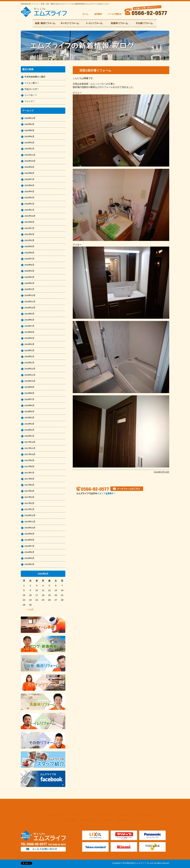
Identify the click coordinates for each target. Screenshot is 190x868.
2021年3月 (29, 240)
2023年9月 (29, 130)
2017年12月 (30, 442)
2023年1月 (29, 149)
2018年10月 (30, 381)
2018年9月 (29, 387)
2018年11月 (30, 375)
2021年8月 (29, 222)
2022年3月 (29, 198)
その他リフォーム (147, 815)
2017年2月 (29, 503)
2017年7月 (29, 473)
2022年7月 (29, 179)
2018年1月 (29, 436)
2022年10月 (30, 161)
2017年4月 (29, 491)
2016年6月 (29, 552)
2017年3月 (29, 497)
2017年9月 (29, 460)
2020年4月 (29, 271)
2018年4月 (29, 418)
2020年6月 (29, 265)
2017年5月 (29, 485)
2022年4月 (29, 192)
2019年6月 (29, 332)
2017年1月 (29, 509)
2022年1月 (29, 210)
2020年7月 (29, 259)
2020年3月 (29, 277)
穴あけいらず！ (32, 89)
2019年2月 (29, 357)
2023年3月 (29, 143)
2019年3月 (29, 351)
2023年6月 (29, 137)
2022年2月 (29, 204)
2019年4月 (29, 344)
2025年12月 (30, 118)
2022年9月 (29, 167)
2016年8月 (29, 540)
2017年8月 (29, 467)
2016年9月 (29, 534)
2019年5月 (29, 338)
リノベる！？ (31, 95)
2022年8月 (29, 173)
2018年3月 (29, 424)
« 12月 (30, 610)
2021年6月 (29, 234)
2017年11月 (30, 448)
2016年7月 (29, 546)
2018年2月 (29, 430)
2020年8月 (29, 253)
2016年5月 (29, 558)
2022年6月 (29, 185)
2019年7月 (29, 326)
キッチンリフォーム (81, 815)
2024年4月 (29, 124)
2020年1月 (29, 289)
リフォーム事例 (69, 820)
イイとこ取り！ (32, 83)
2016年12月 (30, 515)
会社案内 (98, 14)
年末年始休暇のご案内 (35, 77)
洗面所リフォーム (126, 815)
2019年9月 (29, 314)
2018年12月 (30, 369)
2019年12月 (30, 295)
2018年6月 (29, 405)
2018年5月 (29, 412)
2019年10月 (30, 308)
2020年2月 (29, 283)
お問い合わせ (123, 820)
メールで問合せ (115, 14)
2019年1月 (29, 363)
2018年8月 (29, 393)
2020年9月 (29, 246)
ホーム (85, 14)
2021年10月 (30, 216)
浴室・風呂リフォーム (57, 815)
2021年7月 (29, 228)
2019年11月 (30, 302)
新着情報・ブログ (90, 820)
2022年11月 (30, 155)
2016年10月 (30, 528)
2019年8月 (29, 320)
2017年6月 (29, 479)
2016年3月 (29, 564)
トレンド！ (30, 101)
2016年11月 (30, 522)
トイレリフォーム (104, 815)
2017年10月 (30, 454)
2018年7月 (29, 399)
